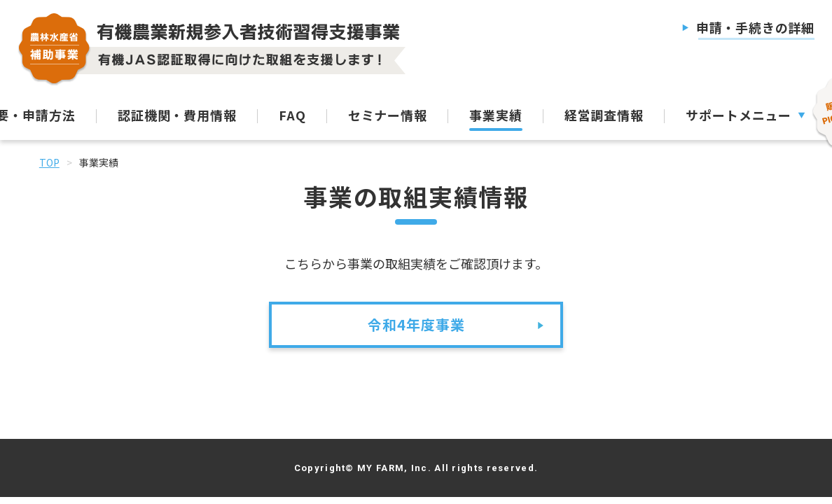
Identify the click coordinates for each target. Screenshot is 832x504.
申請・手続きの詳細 (755, 27)
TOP (49, 162)
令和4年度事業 (416, 324)
